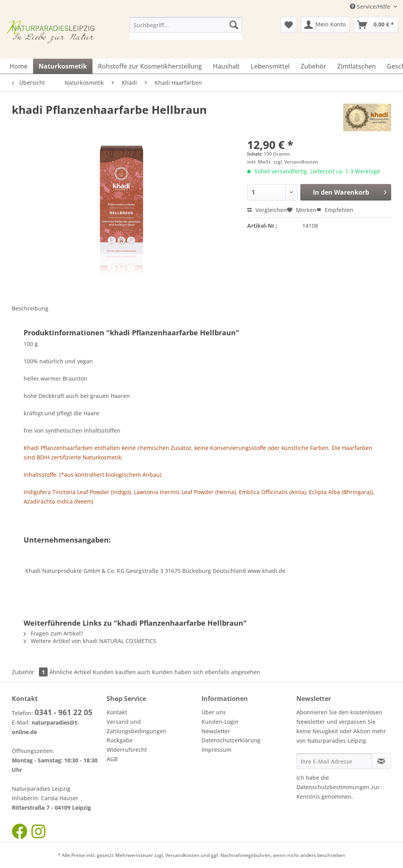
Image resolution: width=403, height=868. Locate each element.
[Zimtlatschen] (357, 66)
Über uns (214, 712)
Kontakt (117, 712)
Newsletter (216, 731)
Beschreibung (30, 308)
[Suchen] (234, 25)
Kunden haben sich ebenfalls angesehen (206, 672)
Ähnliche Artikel (70, 672)
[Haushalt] (226, 66)
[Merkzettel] (289, 25)
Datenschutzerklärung (231, 740)
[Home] (18, 66)
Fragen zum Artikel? (53, 633)
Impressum (216, 750)
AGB (112, 759)
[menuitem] (186, 29)
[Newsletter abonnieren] (381, 761)
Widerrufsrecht (127, 750)
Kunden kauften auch (122, 672)
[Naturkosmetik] (63, 66)
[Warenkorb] (376, 25)
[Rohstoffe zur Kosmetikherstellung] (150, 66)
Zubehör (31, 672)
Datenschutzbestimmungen (333, 787)
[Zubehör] (313, 66)
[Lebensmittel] (270, 66)
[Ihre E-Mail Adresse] (334, 761)
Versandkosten (182, 855)
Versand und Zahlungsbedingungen (137, 726)
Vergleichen (267, 210)
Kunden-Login (220, 722)
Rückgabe (120, 740)
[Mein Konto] (325, 25)
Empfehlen (335, 210)
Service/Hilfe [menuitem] (371, 7)
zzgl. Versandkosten (296, 162)
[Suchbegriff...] (186, 25)
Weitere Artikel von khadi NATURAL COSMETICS (90, 641)
